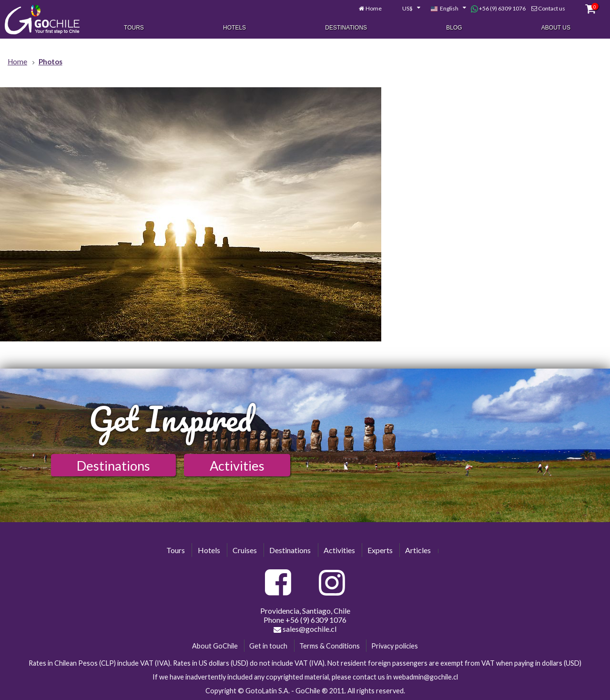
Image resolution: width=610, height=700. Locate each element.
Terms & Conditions (330, 646)
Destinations (346, 28)
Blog (454, 28)
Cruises (245, 550)
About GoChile (215, 646)
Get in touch (268, 646)
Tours (134, 28)
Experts (380, 550)
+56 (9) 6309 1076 (498, 9)
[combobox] (406, 9)
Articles (418, 550)
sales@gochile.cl (305, 629)
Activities (237, 466)
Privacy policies (395, 646)
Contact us (552, 8)
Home (374, 8)
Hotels (234, 28)
